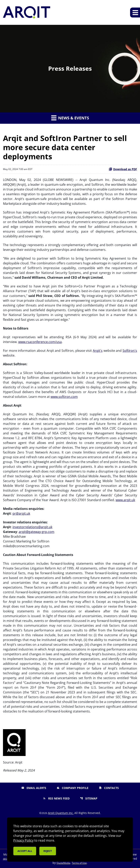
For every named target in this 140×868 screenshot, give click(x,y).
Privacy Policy (23, 840)
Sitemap (89, 798)
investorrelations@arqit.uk (32, 527)
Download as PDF (123, 169)
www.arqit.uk (125, 500)
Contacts (109, 788)
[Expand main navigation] (135, 13)
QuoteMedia (63, 863)
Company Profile (73, 788)
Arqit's (98, 351)
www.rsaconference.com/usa (40, 342)
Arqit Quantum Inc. (61, 813)
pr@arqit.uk (21, 513)
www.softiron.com (64, 397)
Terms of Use (79, 863)
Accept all (25, 851)
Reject (48, 851)
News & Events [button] (70, 118)
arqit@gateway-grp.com (36, 532)
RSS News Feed (56, 798)
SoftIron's (130, 351)
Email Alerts (34, 788)
